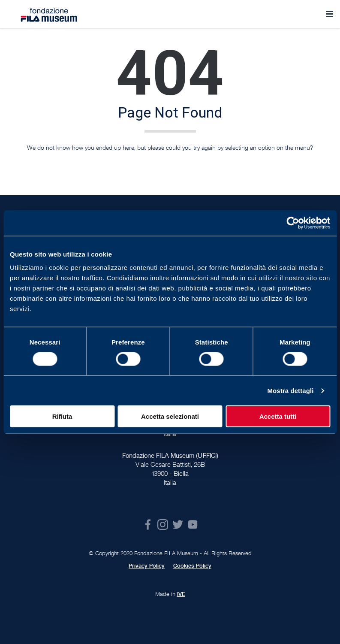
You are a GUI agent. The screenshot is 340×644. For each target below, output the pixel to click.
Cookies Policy (192, 566)
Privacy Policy (147, 566)
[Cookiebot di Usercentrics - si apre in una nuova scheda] (293, 223)
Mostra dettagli (290, 390)
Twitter (178, 525)
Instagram (163, 525)
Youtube (193, 525)
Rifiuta (62, 416)
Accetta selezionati (170, 416)
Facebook (148, 525)
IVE (181, 594)
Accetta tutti (278, 416)
